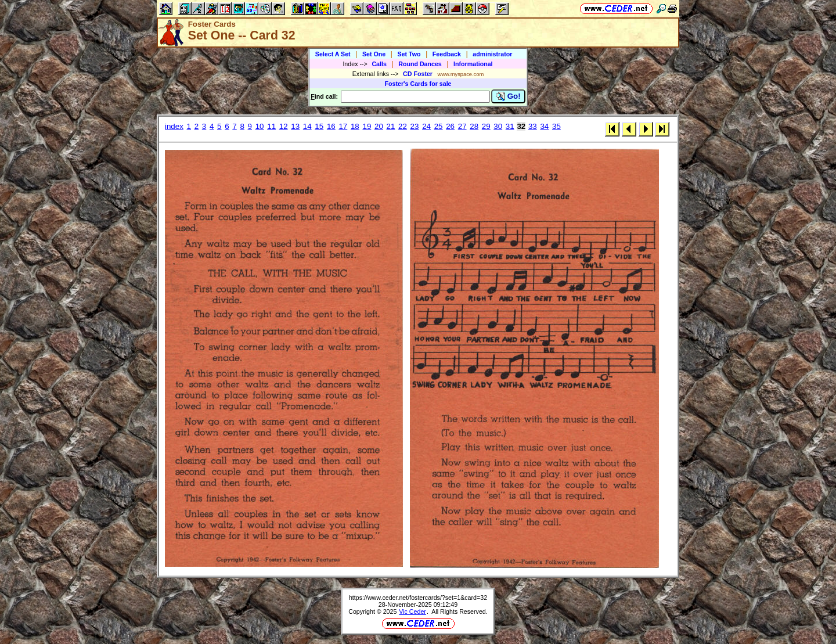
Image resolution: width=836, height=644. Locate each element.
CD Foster (418, 74)
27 (462, 126)
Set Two (409, 54)
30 (498, 126)
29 (486, 126)
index (174, 126)
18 (355, 126)
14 (307, 126)
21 (391, 126)
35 (556, 126)
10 (260, 126)
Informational (473, 64)
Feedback (447, 54)
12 (284, 126)
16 (331, 126)
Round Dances (420, 64)
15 (319, 126)
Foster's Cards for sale (418, 84)
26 (450, 126)
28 (474, 126)
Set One (374, 54)
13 (295, 126)
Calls (379, 64)
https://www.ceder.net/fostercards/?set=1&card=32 (418, 598)
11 (271, 126)
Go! (508, 96)
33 (533, 126)
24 (426, 126)
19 (367, 126)
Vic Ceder (412, 611)
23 (415, 126)
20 (379, 126)
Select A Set (333, 54)
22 (403, 126)
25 (439, 126)
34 (544, 126)
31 (510, 126)
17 (343, 126)
